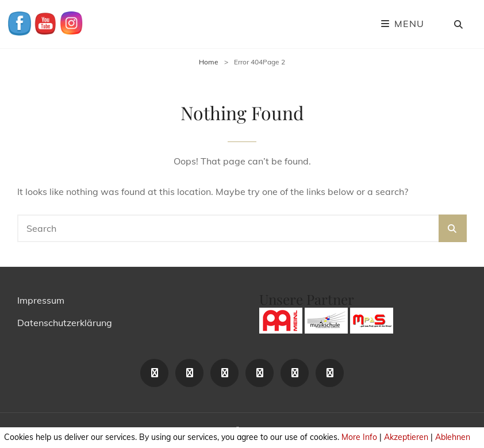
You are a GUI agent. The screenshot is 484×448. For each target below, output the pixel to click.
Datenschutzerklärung (65, 323)
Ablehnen (453, 437)
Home (209, 62)
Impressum (41, 300)
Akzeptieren (406, 437)
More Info (359, 437)
